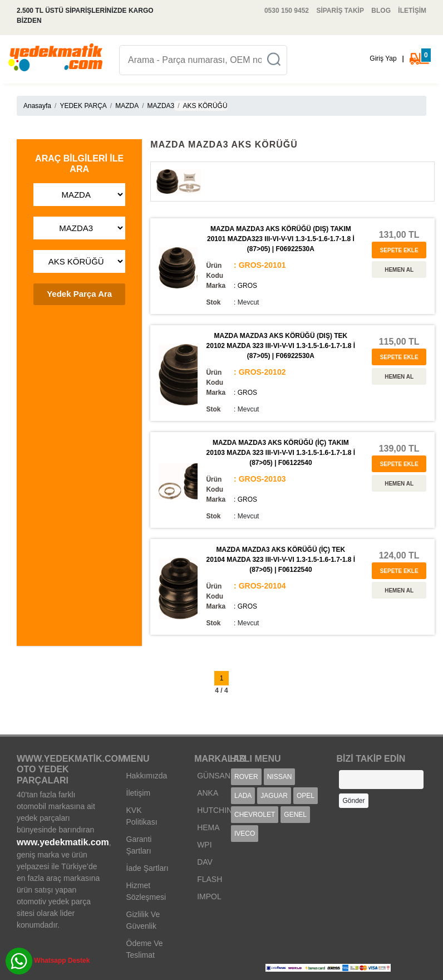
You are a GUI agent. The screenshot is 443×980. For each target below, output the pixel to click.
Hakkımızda (147, 776)
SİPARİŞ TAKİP (340, 11)
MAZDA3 (161, 106)
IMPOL (209, 896)
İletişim (139, 793)
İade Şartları (147, 868)
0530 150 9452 (287, 11)
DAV (205, 862)
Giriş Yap (383, 58)
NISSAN (280, 777)
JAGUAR (274, 796)
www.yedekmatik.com (63, 842)
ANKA (208, 793)
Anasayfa (37, 106)
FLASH (210, 879)
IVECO (245, 834)
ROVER (246, 777)
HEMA (208, 827)
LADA (243, 796)
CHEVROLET (255, 815)
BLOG (381, 11)
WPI (204, 845)
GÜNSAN (214, 776)
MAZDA (127, 106)
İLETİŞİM (412, 11)
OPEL (306, 796)
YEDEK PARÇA (83, 106)
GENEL (295, 815)
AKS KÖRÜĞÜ (205, 106)
